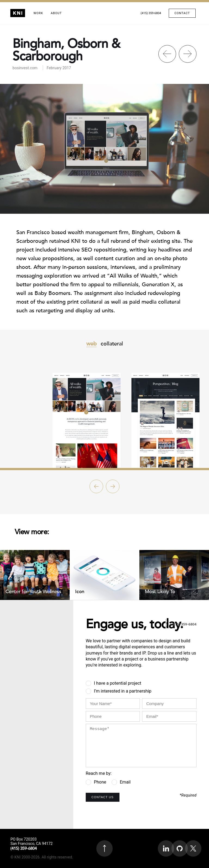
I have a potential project (118, 683)
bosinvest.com (25, 68)
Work (38, 13)
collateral (112, 344)
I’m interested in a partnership (123, 691)
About (56, 13)
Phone (100, 782)
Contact (182, 13)
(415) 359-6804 (151, 13)
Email (125, 782)
